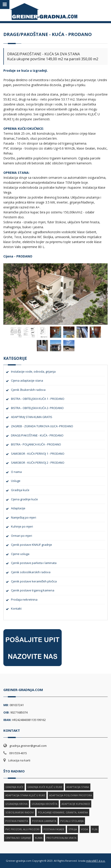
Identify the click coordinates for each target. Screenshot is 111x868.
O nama (16, 472)
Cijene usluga (20, 554)
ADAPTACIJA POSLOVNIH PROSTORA (71, 795)
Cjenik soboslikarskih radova (31, 572)
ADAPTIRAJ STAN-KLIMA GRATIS (32, 417)
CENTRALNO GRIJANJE (18, 838)
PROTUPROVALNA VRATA (61, 838)
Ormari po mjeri (22, 536)
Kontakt (16, 608)
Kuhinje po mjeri (22, 526)
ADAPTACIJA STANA (78, 787)
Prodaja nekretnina (24, 600)
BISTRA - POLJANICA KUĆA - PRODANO (36, 444)
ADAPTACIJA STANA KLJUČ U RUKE (25, 795)
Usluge (16, 481)
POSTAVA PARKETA (17, 821)
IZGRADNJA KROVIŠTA (45, 804)
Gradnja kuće (20, 490)
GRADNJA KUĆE (14, 787)
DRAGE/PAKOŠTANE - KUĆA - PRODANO (37, 435)
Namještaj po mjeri (24, 517)
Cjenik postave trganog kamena (33, 590)
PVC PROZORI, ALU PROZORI (22, 829)
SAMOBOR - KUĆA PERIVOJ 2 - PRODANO (38, 463)
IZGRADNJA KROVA (16, 804)
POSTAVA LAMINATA (44, 821)
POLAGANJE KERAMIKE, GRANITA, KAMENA (63, 812)
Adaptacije (18, 508)
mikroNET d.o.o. (96, 861)
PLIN (95, 829)
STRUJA (73, 829)
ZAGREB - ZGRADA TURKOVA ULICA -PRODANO (42, 426)
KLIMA (39, 838)
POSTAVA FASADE (54, 829)
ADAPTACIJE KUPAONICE (76, 804)
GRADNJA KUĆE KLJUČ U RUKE (45, 787)
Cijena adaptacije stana (27, 380)
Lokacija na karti (19, 760)
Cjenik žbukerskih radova (28, 390)
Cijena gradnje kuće (24, 499)
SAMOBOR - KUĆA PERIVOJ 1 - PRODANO (38, 454)
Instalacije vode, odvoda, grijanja (33, 371)
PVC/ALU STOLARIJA (72, 821)
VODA (84, 829)
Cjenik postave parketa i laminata (34, 563)
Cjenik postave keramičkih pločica (34, 581)
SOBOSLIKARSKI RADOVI (20, 812)
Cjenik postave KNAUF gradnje (32, 545)
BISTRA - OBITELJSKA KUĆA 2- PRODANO (37, 408)
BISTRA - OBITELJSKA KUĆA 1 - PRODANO (38, 399)
